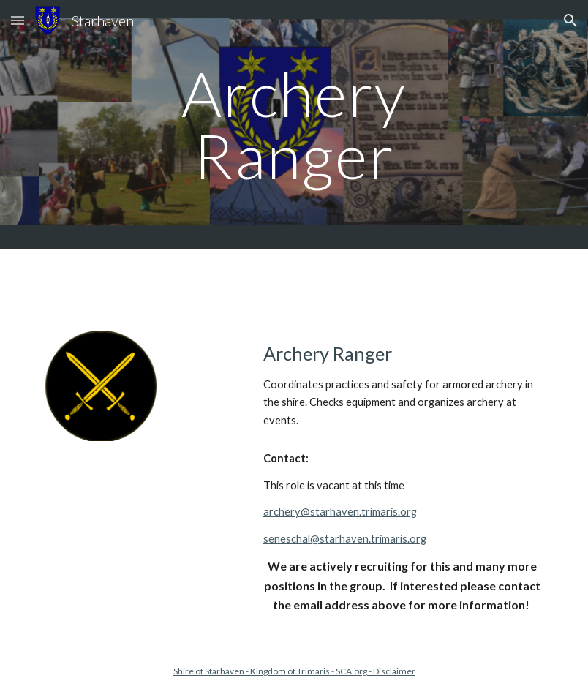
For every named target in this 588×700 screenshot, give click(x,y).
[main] (294, 125)
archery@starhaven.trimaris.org (340, 512)
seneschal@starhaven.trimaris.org (345, 539)
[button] (18, 20)
